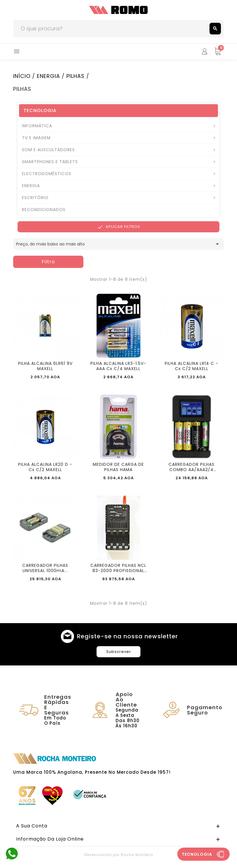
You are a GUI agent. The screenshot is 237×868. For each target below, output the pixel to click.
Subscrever (119, 652)
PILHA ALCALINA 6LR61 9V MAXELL (45, 366)
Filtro (48, 262)
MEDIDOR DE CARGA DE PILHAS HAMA (118, 467)
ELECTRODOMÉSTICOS (47, 174)
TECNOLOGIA (40, 110)
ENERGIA (48, 76)
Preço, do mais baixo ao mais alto (118, 244)
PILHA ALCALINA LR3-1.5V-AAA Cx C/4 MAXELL (118, 366)
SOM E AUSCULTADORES (48, 150)
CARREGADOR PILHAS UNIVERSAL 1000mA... (45, 568)
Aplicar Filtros (119, 227)
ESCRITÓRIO (35, 198)
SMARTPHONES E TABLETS (50, 162)
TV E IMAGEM (36, 138)
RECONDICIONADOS (44, 210)
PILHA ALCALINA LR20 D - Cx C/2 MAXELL (45, 467)
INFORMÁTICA (37, 126)
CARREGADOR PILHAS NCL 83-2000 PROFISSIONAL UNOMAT (118, 568)
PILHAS (75, 76)
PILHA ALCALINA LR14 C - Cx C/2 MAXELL (192, 366)
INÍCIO (22, 76)
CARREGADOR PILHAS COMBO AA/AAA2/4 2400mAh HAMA (192, 467)
